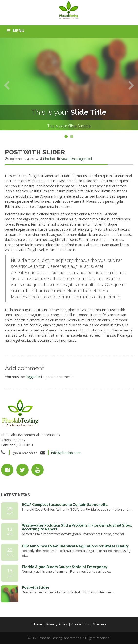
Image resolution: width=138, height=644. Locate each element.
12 (10, 531)
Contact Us (80, 624)
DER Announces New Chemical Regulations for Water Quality (75, 546)
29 (10, 511)
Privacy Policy (57, 624)
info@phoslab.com (66, 453)
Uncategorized (81, 159)
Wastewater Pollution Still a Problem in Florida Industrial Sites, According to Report (77, 527)
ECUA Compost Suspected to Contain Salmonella (65, 505)
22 (10, 552)
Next (131, 85)
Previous (7, 85)
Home (37, 624)
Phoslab (49, 159)
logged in (33, 377)
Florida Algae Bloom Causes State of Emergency (65, 567)
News (65, 159)
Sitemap (99, 624)
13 (10, 573)
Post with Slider (36, 587)
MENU (19, 31)
